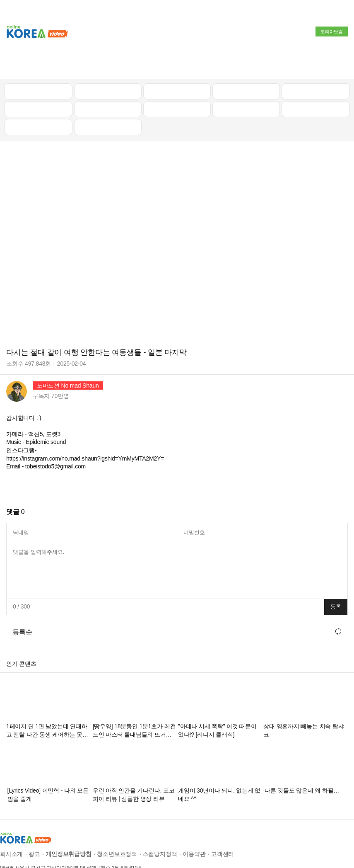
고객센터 (223, 824)
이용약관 (194, 824)
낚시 (39, 79)
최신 (39, 61)
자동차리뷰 (246, 61)
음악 (108, 97)
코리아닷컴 (332, 32)
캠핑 (108, 79)
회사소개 (11, 824)
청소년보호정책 (117, 824)
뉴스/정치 (177, 61)
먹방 (39, 97)
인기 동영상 (108, 61)
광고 (34, 824)
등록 (336, 577)
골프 (316, 61)
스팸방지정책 (160, 824)
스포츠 (316, 79)
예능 (177, 79)
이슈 (246, 79)
